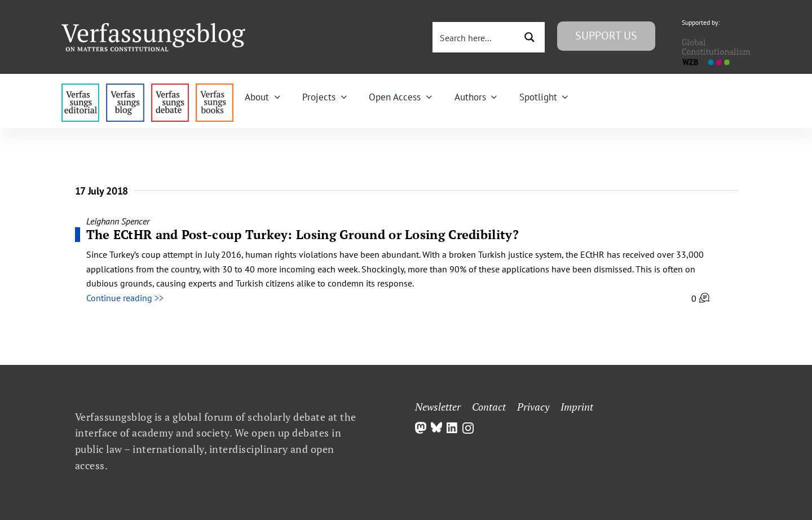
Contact (489, 407)
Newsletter (438, 407)
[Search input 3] (475, 37)
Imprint (577, 407)
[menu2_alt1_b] (170, 88)
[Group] (153, 28)
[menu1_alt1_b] (125, 88)
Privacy (533, 407)
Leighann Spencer (118, 221)
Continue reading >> (125, 298)
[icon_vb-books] (215, 88)
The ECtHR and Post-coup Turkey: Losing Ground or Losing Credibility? (303, 234)
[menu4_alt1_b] (80, 88)
